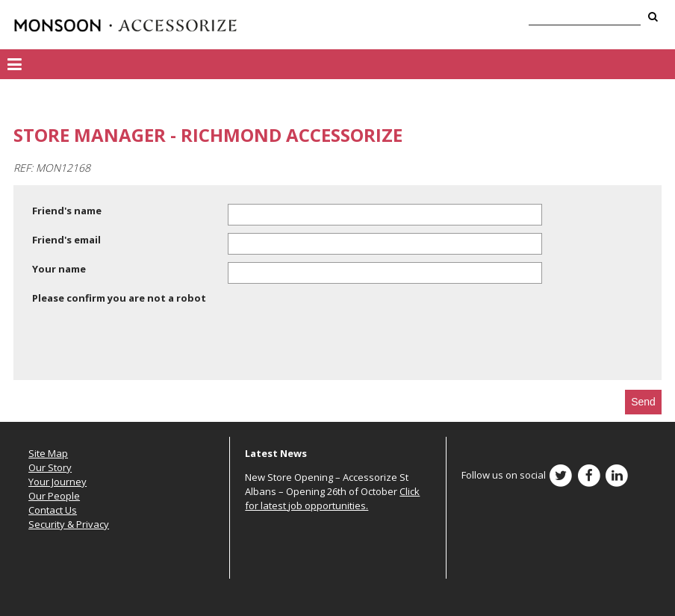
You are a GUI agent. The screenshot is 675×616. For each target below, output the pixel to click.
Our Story (50, 467)
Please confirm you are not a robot (119, 298)
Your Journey (57, 482)
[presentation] (146, 345)
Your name (59, 269)
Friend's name (67, 211)
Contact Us (53, 510)
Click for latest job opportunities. (332, 498)
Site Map (48, 453)
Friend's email (66, 240)
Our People (54, 496)
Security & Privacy (69, 524)
